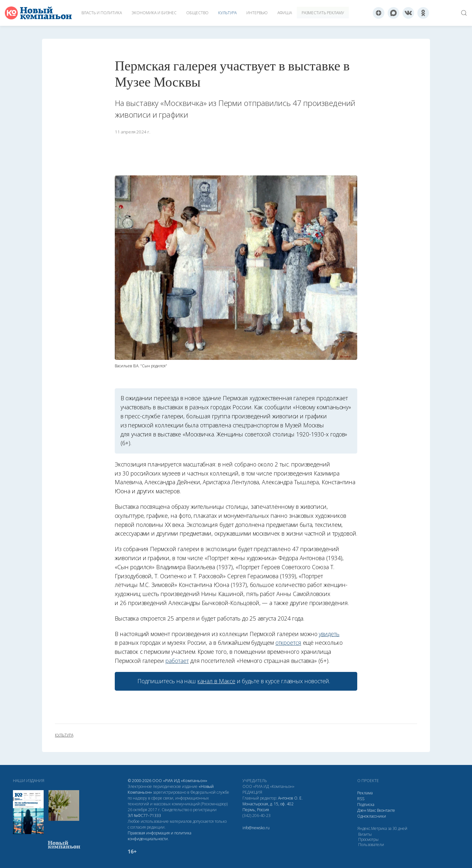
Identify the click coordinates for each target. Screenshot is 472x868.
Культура (227, 13)
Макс (372, 810)
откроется (288, 643)
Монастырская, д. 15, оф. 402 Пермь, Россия (268, 807)
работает (177, 661)
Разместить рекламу (323, 13)
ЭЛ (144, 816)
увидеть (329, 634)
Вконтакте (386, 810)
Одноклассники (372, 816)
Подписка (366, 805)
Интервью (257, 13)
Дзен (362, 810)
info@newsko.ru (256, 828)
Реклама (365, 793)
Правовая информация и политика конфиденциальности (160, 836)
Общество (197, 13)
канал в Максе (216, 681)
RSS (361, 799)
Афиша (285, 13)
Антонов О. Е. (290, 798)
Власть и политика (102, 13)
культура (64, 735)
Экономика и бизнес (154, 13)
